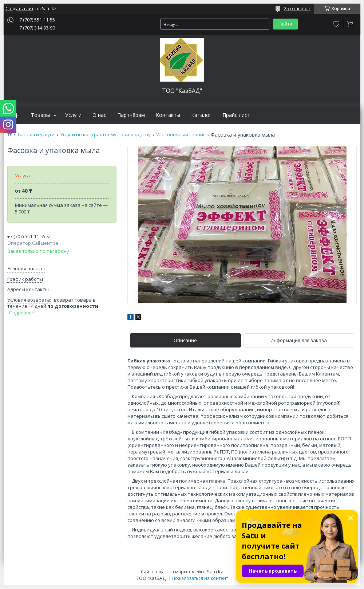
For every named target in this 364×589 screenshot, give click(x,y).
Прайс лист (236, 115)
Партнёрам (131, 115)
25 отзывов (297, 8)
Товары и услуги (36, 135)
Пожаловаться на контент (200, 578)
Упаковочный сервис (181, 135)
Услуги (73, 115)
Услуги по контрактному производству (105, 135)
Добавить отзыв (336, 24)
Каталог (201, 115)
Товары (40, 115)
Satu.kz (215, 572)
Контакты (168, 115)
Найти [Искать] (285, 24)
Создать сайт (19, 9)
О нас (99, 115)
